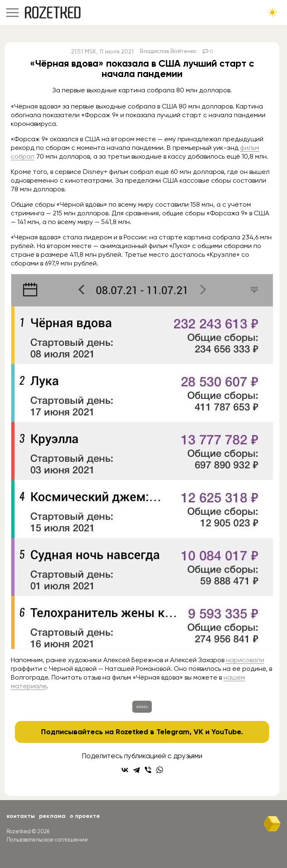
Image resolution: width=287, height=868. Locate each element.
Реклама (52, 816)
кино (142, 706)
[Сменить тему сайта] (272, 12)
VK (198, 732)
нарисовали (245, 660)
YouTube (226, 732)
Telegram (173, 732)
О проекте (85, 816)
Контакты (21, 816)
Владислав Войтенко (168, 51)
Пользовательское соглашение (47, 840)
